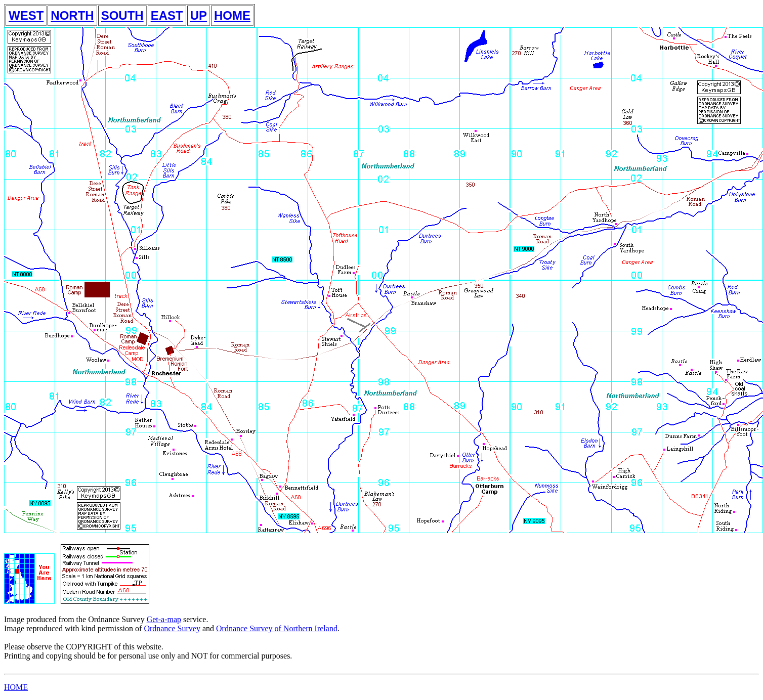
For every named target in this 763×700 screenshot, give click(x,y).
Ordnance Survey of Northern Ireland (277, 628)
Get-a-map (164, 619)
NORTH (72, 15)
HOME (232, 15)
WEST (26, 15)
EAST (167, 15)
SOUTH (122, 15)
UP (199, 15)
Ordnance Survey (172, 628)
